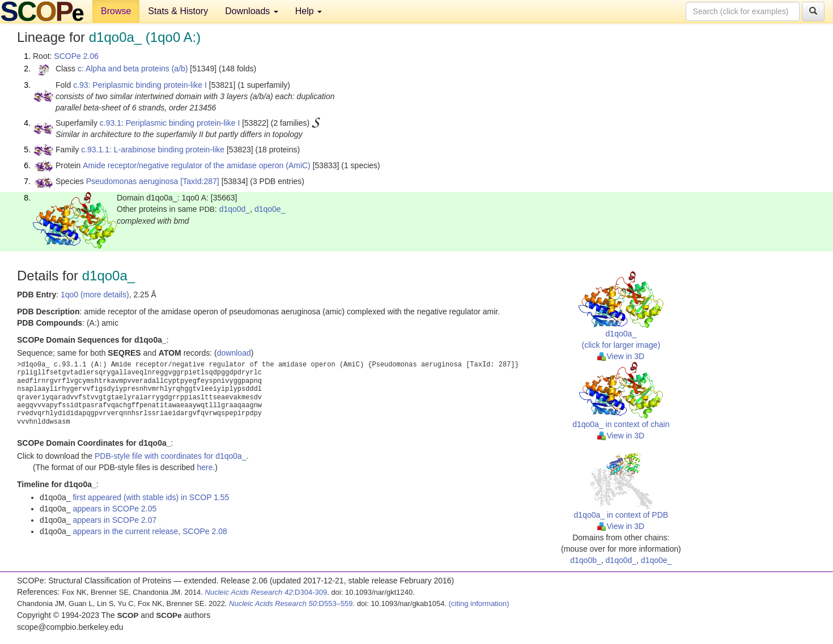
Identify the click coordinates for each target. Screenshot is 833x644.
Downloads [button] (252, 11)
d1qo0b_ (586, 560)
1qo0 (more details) (95, 295)
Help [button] (309, 11)
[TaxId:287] (200, 181)
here (205, 467)
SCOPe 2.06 (76, 56)
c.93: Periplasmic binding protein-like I (140, 85)
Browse (116, 11)
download (234, 353)
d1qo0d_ (235, 209)
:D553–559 (291, 604)
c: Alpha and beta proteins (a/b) (133, 69)
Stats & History (178, 11)
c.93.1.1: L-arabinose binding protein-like (153, 150)
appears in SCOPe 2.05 (114, 509)
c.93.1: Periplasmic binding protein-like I (170, 123)
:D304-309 (266, 592)
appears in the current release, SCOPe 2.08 (150, 531)
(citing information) (479, 604)
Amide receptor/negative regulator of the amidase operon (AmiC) (197, 165)
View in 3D (621, 356)
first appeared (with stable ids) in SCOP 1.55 (151, 497)
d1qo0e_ (270, 209)
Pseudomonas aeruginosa (132, 181)
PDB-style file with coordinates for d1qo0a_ (171, 456)
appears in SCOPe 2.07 (114, 520)
